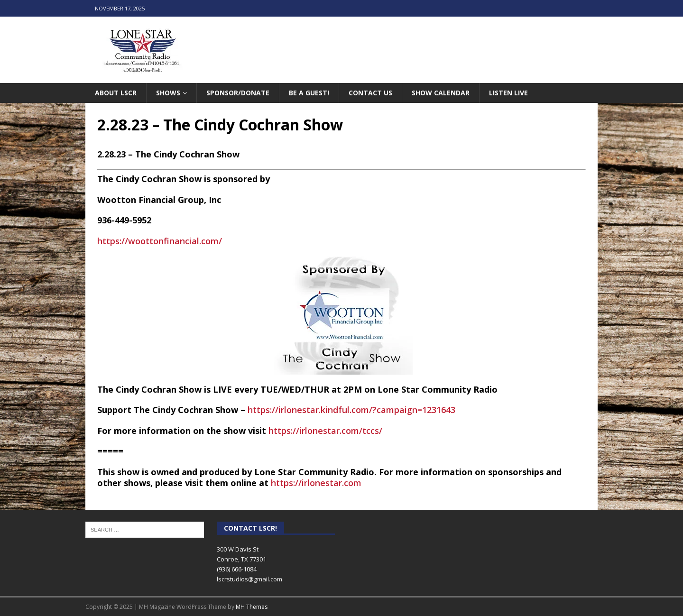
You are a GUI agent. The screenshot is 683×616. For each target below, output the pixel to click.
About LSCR (116, 93)
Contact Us (370, 93)
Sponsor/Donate (238, 93)
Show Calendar (441, 93)
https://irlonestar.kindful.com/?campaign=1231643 (351, 410)
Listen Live (508, 93)
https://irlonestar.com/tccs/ (325, 431)
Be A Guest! (309, 93)
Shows (168, 93)
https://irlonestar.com (316, 483)
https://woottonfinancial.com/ (160, 241)
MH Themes (252, 607)
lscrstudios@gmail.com (249, 579)
